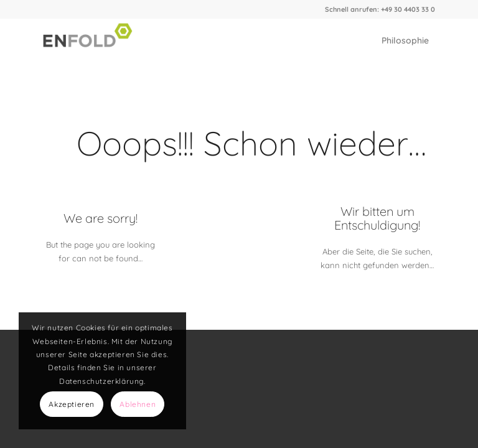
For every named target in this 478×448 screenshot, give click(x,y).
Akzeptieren (72, 404)
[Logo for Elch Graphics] (91, 40)
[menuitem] (405, 40)
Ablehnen (138, 404)
